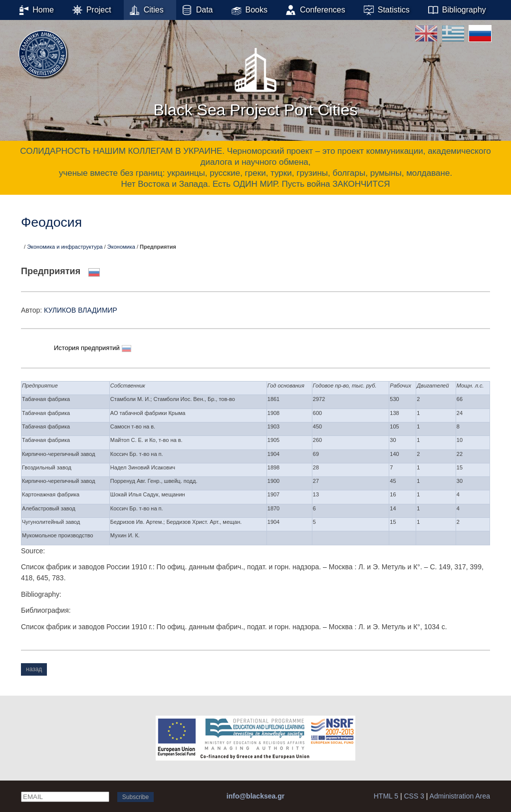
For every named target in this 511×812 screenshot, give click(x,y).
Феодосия (51, 222)
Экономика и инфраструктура (65, 247)
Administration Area (460, 796)
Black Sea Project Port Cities (255, 79)
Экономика (121, 247)
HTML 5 (386, 796)
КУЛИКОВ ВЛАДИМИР (81, 310)
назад (34, 669)
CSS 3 (414, 796)
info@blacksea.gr (255, 796)
